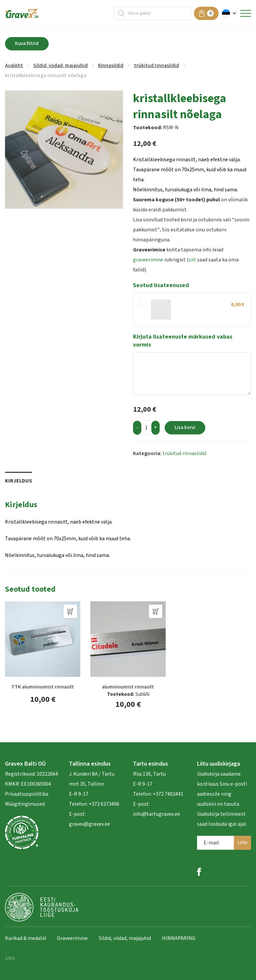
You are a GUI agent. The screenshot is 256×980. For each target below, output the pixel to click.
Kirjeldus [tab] (18, 481)
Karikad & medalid (25, 938)
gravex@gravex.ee (89, 824)
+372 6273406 (103, 804)
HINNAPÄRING (179, 938)
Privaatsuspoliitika (27, 794)
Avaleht (14, 65)
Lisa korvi (185, 428)
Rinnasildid (111, 65)
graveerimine (148, 260)
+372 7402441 (168, 794)
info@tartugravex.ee (156, 814)
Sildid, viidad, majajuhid (60, 65)
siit (192, 260)
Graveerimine (72, 938)
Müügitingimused (25, 804)
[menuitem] (229, 13)
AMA (10, 958)
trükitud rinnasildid (156, 65)
